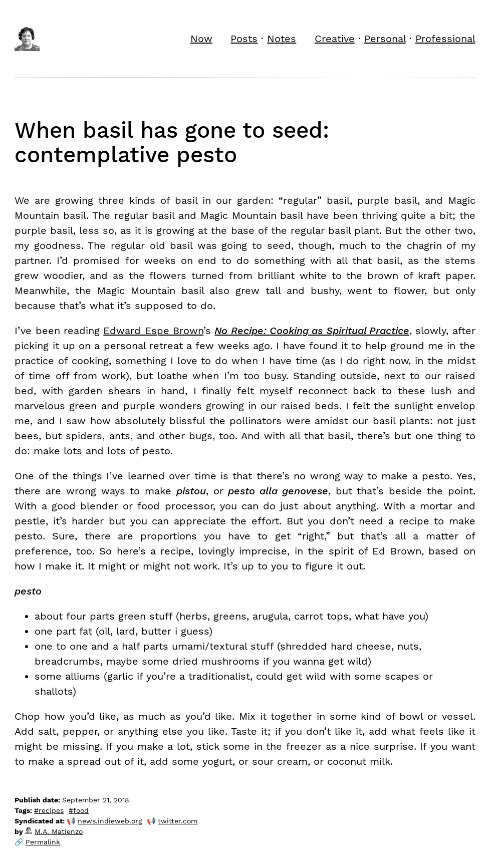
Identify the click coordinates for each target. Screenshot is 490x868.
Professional (445, 39)
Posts (244, 39)
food (81, 810)
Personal (385, 39)
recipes (51, 810)
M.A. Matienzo (54, 831)
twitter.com (178, 821)
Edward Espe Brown (153, 331)
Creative (335, 39)
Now (201, 39)
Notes (282, 39)
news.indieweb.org (110, 821)
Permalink (43, 842)
